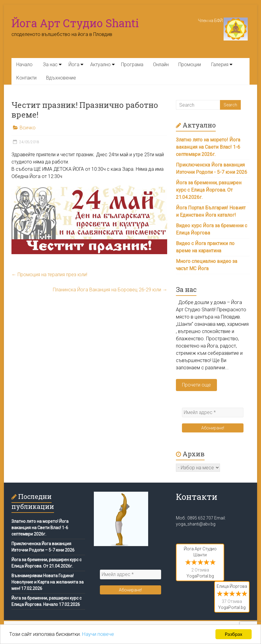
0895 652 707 (200, 518)
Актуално (100, 65)
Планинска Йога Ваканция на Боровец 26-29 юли (110, 290)
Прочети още (196, 385)
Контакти (26, 78)
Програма (132, 65)
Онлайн (161, 65)
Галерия (220, 65)
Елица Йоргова (232, 586)
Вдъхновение (61, 78)
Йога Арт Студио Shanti (75, 23)
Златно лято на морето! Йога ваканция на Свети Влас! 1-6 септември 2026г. (208, 147)
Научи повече (99, 635)
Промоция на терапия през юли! (49, 275)
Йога (74, 65)
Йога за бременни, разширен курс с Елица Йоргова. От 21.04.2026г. (209, 190)
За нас (50, 65)
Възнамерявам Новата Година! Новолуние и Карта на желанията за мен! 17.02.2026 (48, 582)
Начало (24, 65)
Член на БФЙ (223, 21)
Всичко (28, 128)
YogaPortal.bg (200, 576)
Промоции (190, 65)
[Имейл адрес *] (213, 413)
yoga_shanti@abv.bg (196, 524)
